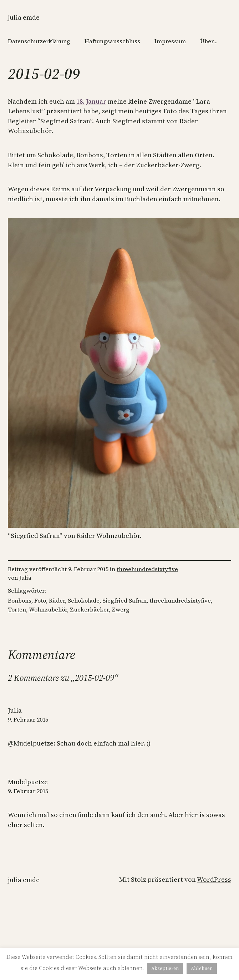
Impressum (170, 41)
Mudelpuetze (28, 782)
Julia (15, 710)
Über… (209, 41)
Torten (17, 609)
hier (137, 743)
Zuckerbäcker (89, 609)
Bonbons (20, 600)
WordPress (214, 879)
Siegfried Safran (124, 600)
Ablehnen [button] (202, 968)
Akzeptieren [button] (165, 968)
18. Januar (91, 101)
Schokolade (84, 600)
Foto (40, 600)
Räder (57, 600)
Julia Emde (24, 17)
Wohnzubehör (48, 609)
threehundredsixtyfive (147, 569)
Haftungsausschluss (112, 41)
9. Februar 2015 (28, 719)
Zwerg (121, 609)
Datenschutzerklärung (39, 41)
